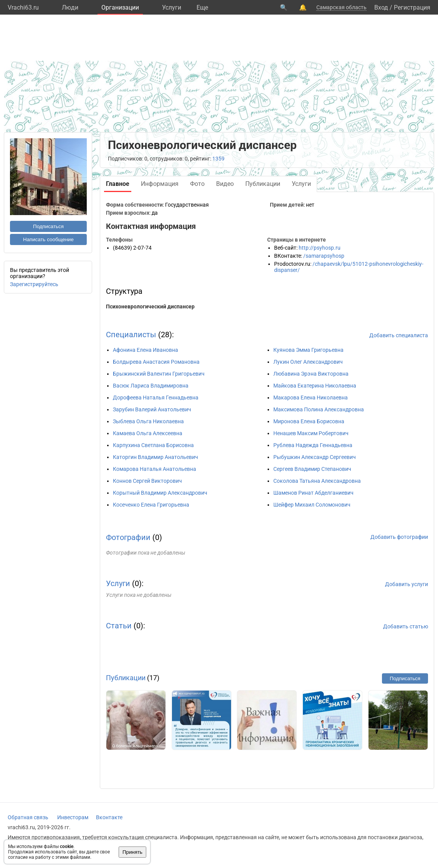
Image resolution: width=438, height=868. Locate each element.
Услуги (172, 7)
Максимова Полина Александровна (319, 409)
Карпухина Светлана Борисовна (153, 445)
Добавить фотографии (399, 537)
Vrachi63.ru (23, 7)
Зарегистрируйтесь (34, 284)
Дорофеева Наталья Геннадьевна (156, 398)
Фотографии (128, 537)
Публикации (126, 678)
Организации (120, 7)
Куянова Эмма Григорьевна (308, 350)
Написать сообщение (48, 239)
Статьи (119, 626)
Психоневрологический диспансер (150, 306)
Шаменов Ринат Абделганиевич (313, 493)
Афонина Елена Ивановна (145, 350)
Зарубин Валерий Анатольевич (152, 409)
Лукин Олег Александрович (308, 362)
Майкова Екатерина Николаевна (315, 386)
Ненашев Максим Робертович (311, 433)
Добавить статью (406, 626)
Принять (132, 852)
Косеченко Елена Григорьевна (151, 505)
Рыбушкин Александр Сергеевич (315, 457)
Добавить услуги (407, 584)
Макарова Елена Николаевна (311, 398)
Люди (70, 7)
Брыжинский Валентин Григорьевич (159, 374)
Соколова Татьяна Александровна (317, 481)
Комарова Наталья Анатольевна (155, 469)
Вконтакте (109, 817)
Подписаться (48, 226)
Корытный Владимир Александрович (160, 493)
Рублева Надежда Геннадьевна (313, 445)
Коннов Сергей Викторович (147, 481)
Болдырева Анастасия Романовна (156, 362)
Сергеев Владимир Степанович (312, 469)
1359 (218, 159)
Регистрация (412, 7)
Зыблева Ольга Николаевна (148, 421)
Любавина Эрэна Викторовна (311, 374)
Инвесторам (73, 817)
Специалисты (131, 335)
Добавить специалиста (399, 335)
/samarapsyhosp (324, 256)
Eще (202, 7)
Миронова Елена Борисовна (309, 421)
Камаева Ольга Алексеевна (148, 433)
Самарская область (341, 7)
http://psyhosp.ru (320, 248)
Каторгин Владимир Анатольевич (155, 457)
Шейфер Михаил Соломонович (312, 505)
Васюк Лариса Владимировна (151, 386)
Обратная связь (28, 817)
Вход (381, 7)
